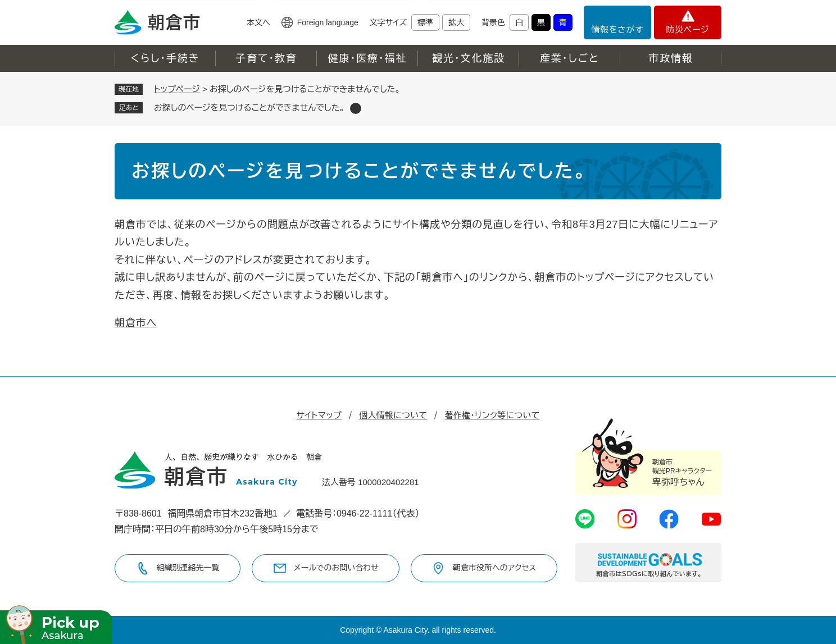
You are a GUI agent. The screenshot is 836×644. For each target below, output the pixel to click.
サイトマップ (319, 415)
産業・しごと (570, 58)
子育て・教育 (266, 58)
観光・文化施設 (469, 58)
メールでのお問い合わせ (336, 568)
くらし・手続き (165, 58)
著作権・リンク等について (492, 415)
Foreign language (328, 22)
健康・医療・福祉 (367, 58)
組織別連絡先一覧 (188, 568)
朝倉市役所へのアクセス (494, 568)
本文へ (258, 22)
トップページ (177, 89)
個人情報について (393, 415)
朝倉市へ (136, 323)
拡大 (456, 22)
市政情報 (671, 58)
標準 (425, 22)
